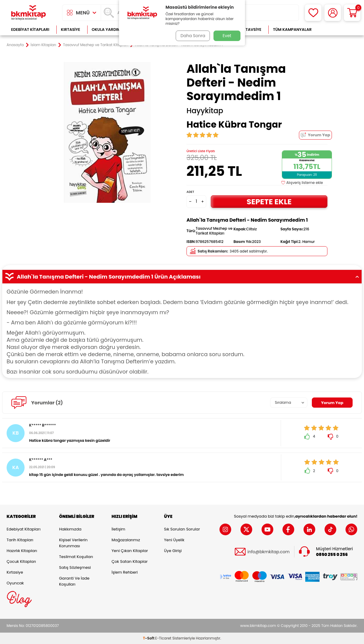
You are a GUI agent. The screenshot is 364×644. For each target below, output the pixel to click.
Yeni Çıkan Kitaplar (130, 551)
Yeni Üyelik (174, 540)
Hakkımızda (70, 529)
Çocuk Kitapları (21, 561)
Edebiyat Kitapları (30, 30)
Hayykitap (205, 111)
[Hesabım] (333, 13)
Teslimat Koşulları (76, 557)
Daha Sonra (192, 36)
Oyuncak (15, 583)
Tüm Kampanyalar (292, 30)
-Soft (149, 638)
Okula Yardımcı (108, 30)
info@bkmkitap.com (269, 552)
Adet (190, 192)
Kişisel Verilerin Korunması (73, 543)
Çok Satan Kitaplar (130, 561)
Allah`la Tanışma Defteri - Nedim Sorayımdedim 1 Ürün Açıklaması (182, 277)
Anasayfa (15, 45)
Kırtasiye (70, 30)
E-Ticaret (163, 638)
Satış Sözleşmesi (75, 567)
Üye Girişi (173, 551)
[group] (107, 132)
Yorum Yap (315, 135)
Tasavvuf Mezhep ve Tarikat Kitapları (95, 45)
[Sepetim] (352, 13)
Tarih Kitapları (20, 540)
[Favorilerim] (313, 13)
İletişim (118, 529)
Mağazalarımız (126, 540)
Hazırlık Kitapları (22, 551)
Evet (227, 36)
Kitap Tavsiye (248, 30)
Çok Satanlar (338, 30)
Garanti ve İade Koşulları (74, 581)
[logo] (28, 13)
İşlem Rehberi (125, 572)
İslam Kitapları (43, 45)
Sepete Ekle (269, 201)
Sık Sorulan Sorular (182, 529)
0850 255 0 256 (332, 555)
